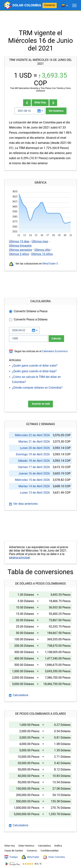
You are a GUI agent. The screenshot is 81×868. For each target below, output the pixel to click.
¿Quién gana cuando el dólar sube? (35, 366)
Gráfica (58, 846)
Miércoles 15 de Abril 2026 (32, 480)
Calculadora (19, 695)
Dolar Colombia (54, 857)
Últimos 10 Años (42, 254)
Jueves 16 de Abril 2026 (34, 473)
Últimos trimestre (20, 246)
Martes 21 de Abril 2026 (34, 442)
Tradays (11, 857)
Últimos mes (40, 241)
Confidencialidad (49, 851)
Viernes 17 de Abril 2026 (34, 467)
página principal (19, 557)
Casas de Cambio (14, 851)
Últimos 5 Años (19, 254)
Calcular (56, 338)
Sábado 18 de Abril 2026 (34, 461)
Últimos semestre (20, 250)
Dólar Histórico (26, 846)
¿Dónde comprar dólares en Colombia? (37, 388)
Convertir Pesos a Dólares (31, 319)
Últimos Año (42, 250)
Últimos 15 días (19, 241)
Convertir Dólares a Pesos (31, 311)
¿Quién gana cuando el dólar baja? (34, 371)
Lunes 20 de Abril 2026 (35, 448)
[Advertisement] (40, 20)
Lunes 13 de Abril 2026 (35, 493)
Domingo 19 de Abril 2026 (33, 454)
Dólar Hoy (40, 102)
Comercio (50, 5)
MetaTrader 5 (50, 264)
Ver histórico (56, 111)
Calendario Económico (55, 351)
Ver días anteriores (23, 504)
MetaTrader (30, 857)
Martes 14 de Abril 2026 (34, 486)
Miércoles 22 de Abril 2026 (32, 435)
